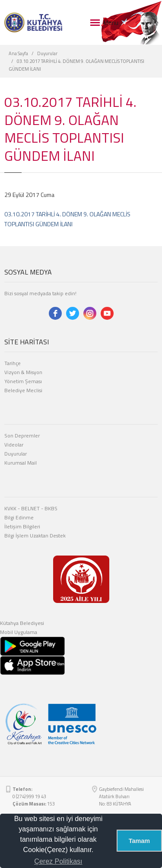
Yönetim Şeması (23, 381)
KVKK (10, 508)
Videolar (14, 445)
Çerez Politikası (58, 861)
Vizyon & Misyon (23, 372)
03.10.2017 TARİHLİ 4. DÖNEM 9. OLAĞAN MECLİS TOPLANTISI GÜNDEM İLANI (67, 219)
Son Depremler (22, 436)
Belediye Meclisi (23, 390)
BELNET (30, 508)
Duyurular (47, 53)
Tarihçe (13, 363)
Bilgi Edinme (19, 517)
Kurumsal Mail (21, 463)
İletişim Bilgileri (22, 526)
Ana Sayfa (18, 53)
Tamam (139, 841)
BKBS (51, 508)
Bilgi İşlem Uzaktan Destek (35, 535)
